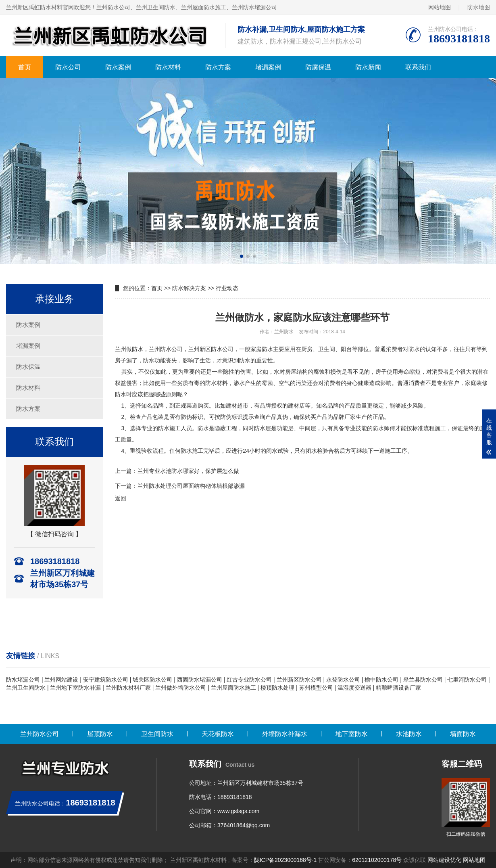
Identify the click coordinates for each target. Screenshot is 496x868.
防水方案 (218, 67)
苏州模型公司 (316, 688)
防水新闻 (368, 67)
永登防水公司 (343, 680)
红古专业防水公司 (249, 680)
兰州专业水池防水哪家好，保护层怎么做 (188, 471)
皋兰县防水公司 (423, 680)
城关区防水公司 (152, 680)
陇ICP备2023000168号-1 (286, 860)
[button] (242, 256)
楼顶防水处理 (277, 688)
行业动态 (227, 288)
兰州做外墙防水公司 (181, 688)
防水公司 (68, 67)
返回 (121, 498)
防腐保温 (318, 67)
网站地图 (440, 7)
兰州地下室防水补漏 (75, 688)
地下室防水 (352, 734)
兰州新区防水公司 (299, 680)
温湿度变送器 (354, 688)
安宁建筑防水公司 (106, 680)
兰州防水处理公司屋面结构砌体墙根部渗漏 (191, 486)
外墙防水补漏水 (285, 734)
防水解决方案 (189, 288)
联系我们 (418, 67)
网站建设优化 (444, 860)
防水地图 (479, 7)
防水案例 (118, 67)
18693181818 (235, 797)
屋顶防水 (100, 734)
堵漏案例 (268, 67)
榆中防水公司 (381, 680)
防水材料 (168, 67)
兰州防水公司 (40, 734)
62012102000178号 (377, 860)
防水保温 (28, 367)
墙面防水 (463, 734)
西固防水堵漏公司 (200, 680)
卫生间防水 (157, 734)
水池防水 (409, 734)
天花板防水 (218, 734)
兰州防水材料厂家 (128, 688)
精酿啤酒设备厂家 (398, 688)
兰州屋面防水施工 (233, 688)
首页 (25, 67)
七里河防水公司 (467, 680)
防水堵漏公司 (23, 680)
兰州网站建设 (61, 680)
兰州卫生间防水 (26, 688)
